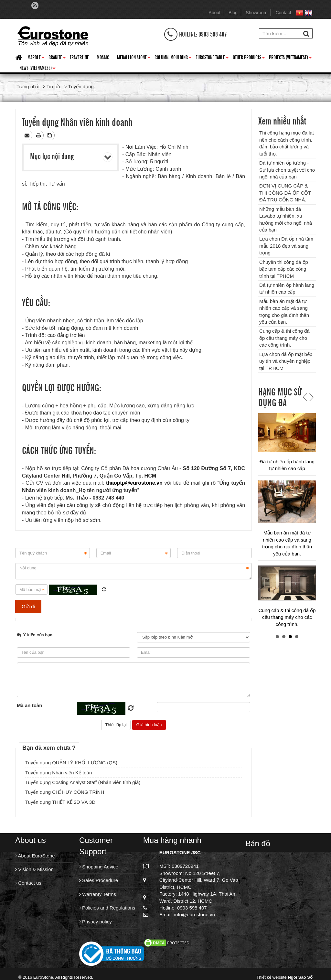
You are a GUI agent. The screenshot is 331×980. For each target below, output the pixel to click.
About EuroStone (35, 856)
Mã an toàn (29, 705)
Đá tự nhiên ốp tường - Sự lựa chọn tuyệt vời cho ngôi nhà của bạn (287, 170)
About (214, 13)
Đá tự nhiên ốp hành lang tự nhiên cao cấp (287, 625)
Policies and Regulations (107, 908)
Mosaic (103, 57)
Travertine (79, 57)
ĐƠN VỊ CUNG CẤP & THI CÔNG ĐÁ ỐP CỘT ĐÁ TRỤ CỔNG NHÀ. (285, 193)
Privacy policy (96, 922)
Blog (233, 13)
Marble (36, 58)
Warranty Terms (98, 894)
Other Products (249, 58)
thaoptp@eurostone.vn (134, 483)
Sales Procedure (99, 880)
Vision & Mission (34, 869)
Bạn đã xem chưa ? (49, 748)
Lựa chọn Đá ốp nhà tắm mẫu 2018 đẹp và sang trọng (286, 246)
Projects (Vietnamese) (290, 58)
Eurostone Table (212, 58)
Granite (57, 58)
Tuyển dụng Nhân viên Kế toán (59, 773)
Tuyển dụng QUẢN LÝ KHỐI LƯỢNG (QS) (71, 763)
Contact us (28, 883)
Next (311, 397)
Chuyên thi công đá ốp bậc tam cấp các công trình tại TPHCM (284, 269)
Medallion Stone (134, 58)
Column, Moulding (173, 58)
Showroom (256, 13)
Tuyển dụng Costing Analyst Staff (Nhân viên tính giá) (83, 782)
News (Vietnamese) (37, 69)
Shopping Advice (99, 867)
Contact (283, 13)
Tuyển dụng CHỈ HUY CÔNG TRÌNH (65, 792)
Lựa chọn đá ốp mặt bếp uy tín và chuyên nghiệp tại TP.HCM (286, 361)
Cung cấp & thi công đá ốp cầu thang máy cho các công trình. (284, 338)
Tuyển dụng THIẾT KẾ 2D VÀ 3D (60, 802)
